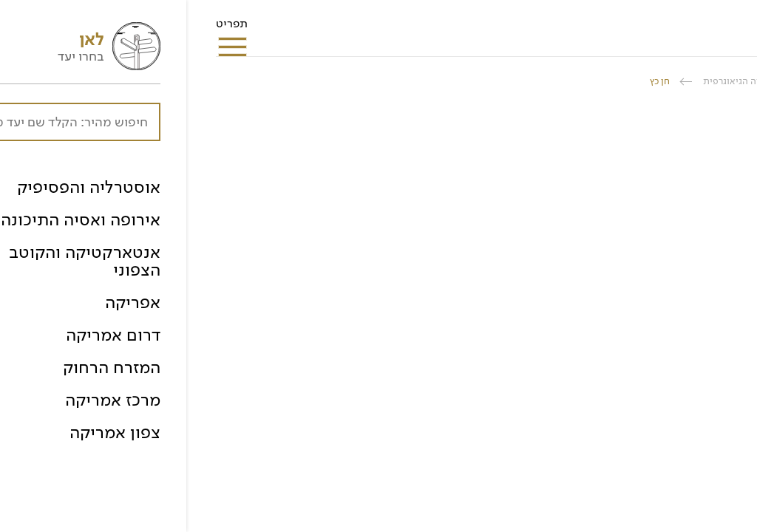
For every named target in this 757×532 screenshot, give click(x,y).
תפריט (45, 28)
